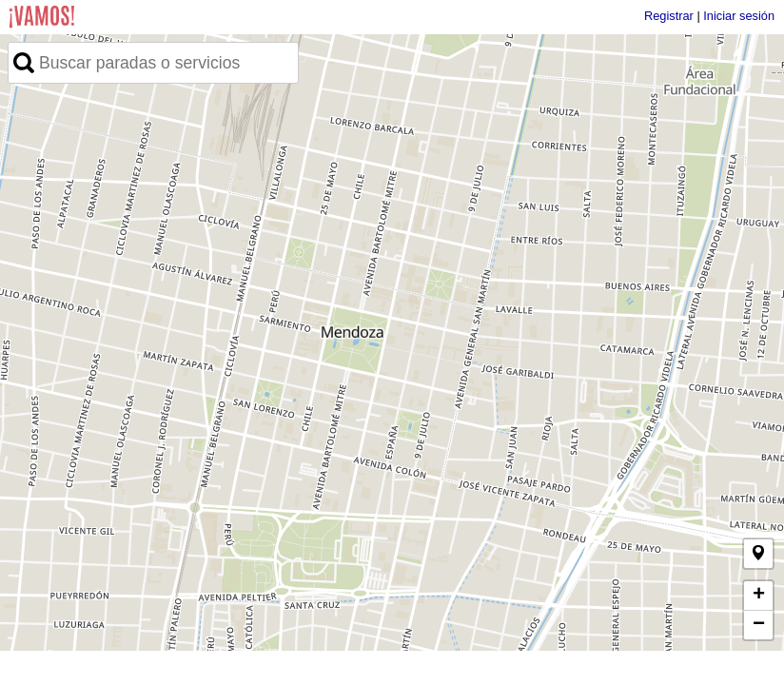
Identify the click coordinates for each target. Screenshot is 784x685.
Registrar (669, 16)
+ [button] (759, 596)
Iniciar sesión (739, 16)
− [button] (759, 625)
